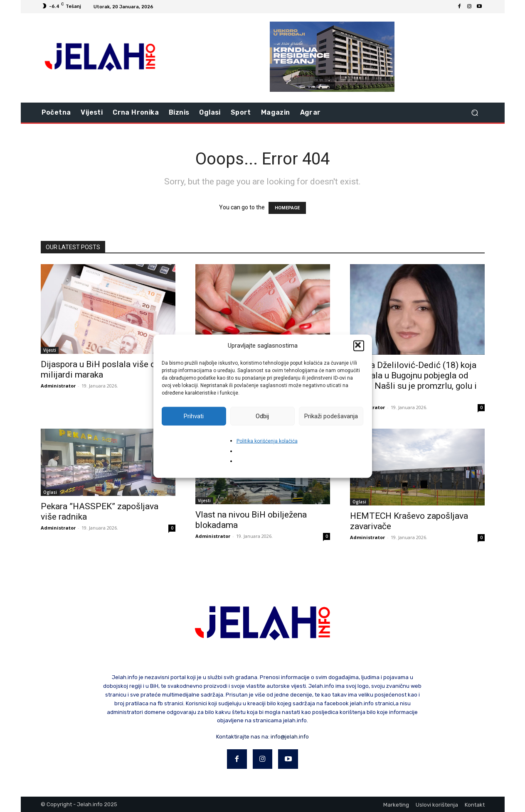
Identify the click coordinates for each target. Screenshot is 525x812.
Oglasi (50, 492)
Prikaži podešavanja (331, 416)
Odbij (262, 416)
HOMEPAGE (287, 208)
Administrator (58, 386)
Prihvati (194, 416)
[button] (359, 346)
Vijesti (50, 350)
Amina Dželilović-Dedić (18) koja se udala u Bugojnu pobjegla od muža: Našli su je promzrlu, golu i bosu (413, 381)
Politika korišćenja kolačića (267, 441)
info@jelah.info (290, 737)
